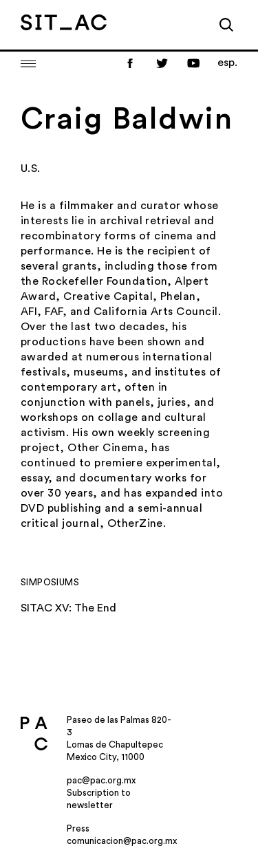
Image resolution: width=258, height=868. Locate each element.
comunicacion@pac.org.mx (122, 841)
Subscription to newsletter (99, 799)
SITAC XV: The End (68, 608)
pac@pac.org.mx (101, 780)
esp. (227, 63)
